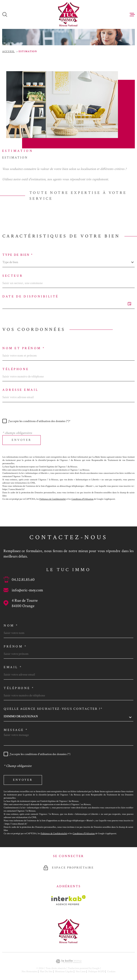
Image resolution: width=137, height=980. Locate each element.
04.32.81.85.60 (23, 580)
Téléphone (16, 369)
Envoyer (22, 440)
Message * (16, 730)
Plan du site (46, 971)
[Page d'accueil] (68, 14)
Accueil (8, 51)
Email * (13, 667)
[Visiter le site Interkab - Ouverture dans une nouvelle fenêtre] (68, 900)
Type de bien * (18, 255)
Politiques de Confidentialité (53, 499)
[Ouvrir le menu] (132, 14)
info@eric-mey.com (27, 590)
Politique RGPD (96, 971)
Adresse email (20, 390)
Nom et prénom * (24, 348)
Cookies (111, 972)
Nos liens (81, 971)
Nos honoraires (29, 971)
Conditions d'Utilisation (82, 499)
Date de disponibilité (31, 296)
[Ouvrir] (5, 14)
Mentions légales (64, 971)
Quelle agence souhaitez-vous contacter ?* (53, 709)
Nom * (11, 626)
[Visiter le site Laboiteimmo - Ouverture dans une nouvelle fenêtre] (68, 961)
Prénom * (15, 646)
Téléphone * (19, 688)
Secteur (13, 276)
